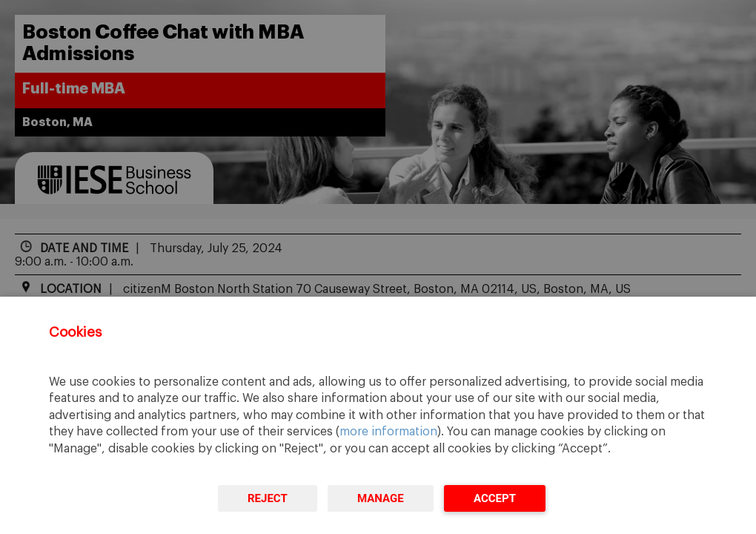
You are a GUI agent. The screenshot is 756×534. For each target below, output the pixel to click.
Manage (381, 498)
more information (388, 432)
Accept (495, 498)
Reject (268, 498)
